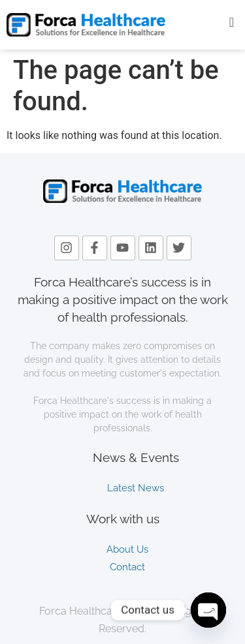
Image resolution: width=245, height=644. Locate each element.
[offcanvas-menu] (232, 23)
